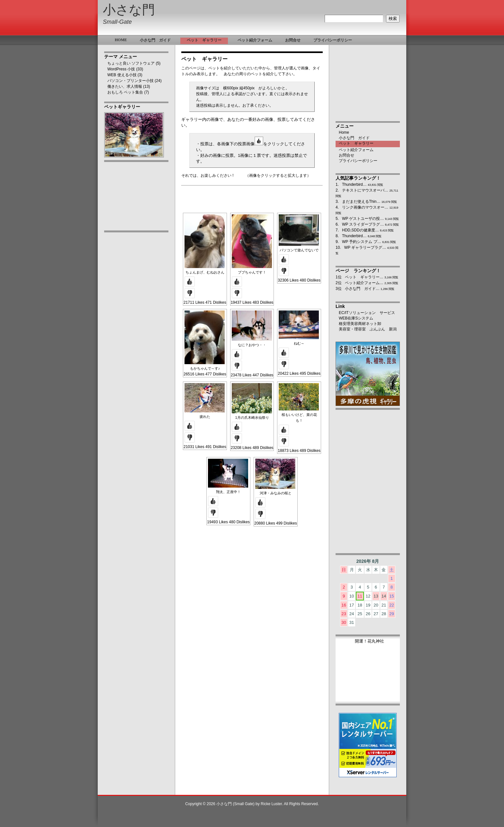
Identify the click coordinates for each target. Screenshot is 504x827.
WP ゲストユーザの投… (363, 219)
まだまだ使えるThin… (361, 202)
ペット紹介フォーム (356, 150)
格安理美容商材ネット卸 (360, 324)
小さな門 (129, 10)
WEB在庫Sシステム (356, 318)
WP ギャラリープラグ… (365, 247)
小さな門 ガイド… (362, 289)
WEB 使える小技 (122, 75)
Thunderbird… (354, 184)
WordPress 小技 (121, 69)
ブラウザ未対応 (368, 673)
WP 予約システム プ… (362, 242)
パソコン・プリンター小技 (130, 81)
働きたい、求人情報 (125, 86)
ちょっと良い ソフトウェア (131, 63)
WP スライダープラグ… (363, 224)
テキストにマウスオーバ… (365, 190)
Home (344, 132)
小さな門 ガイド (354, 138)
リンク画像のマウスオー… (365, 207)
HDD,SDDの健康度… (360, 230)
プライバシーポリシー (358, 161)
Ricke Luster (271, 804)
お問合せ (346, 155)
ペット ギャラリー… (364, 277)
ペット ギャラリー (356, 143)
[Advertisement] (136, 337)
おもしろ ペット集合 (125, 92)
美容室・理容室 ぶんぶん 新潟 (368, 329)
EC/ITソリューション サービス (367, 313)
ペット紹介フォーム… (364, 283)
